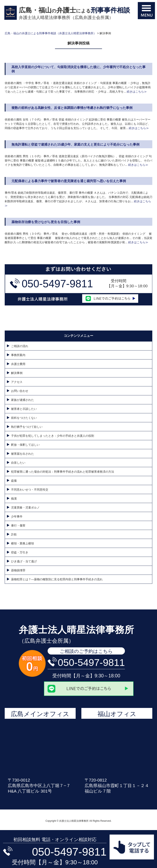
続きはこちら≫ (137, 92)
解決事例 (17, 373)
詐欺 (14, 534)
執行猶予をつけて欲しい (27, 427)
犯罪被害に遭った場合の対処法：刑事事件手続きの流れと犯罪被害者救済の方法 (63, 472)
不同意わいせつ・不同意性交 (30, 490)
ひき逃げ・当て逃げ (24, 561)
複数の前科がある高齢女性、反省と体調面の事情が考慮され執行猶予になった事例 (72, 108)
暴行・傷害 (18, 525)
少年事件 (17, 516)
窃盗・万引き (20, 552)
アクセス (17, 382)
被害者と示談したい (24, 409)
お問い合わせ (20, 391)
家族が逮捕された (22, 400)
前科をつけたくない (24, 418)
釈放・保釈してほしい (25, 445)
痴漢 (14, 499)
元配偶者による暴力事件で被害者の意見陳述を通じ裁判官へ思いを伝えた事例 (69, 181)
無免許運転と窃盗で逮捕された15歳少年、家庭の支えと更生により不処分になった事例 (75, 144)
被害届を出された (22, 454)
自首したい (18, 463)
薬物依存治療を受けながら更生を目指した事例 (46, 222)
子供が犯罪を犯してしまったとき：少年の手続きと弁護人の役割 (53, 436)
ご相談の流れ (20, 346)
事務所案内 (18, 355)
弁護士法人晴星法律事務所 (76, 630)
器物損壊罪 (20, 570)
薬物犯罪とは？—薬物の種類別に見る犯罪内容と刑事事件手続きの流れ (57, 579)
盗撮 (14, 481)
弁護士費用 (18, 364)
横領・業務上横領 (22, 543)
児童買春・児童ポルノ (25, 508)
